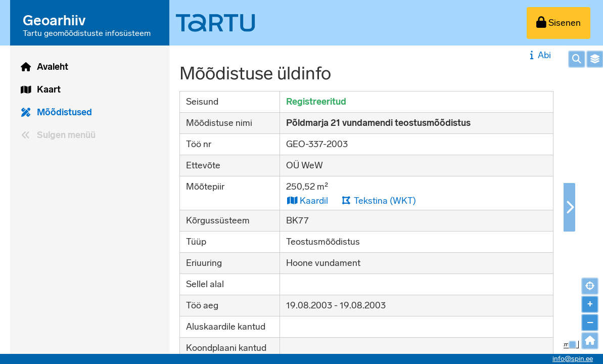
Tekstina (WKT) (379, 200)
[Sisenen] (559, 23)
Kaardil (307, 200)
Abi (539, 55)
